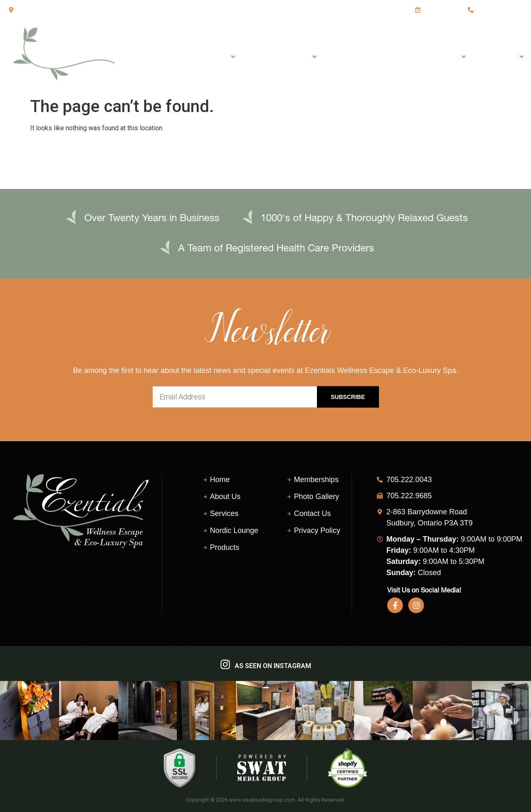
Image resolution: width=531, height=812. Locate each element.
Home (170, 56)
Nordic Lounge (358, 56)
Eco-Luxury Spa (283, 57)
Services (214, 57)
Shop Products (433, 57)
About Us (502, 57)
